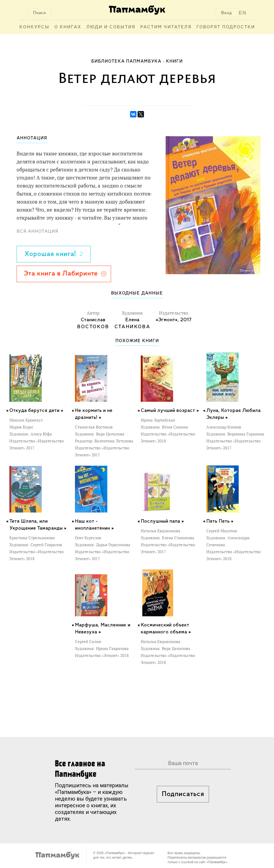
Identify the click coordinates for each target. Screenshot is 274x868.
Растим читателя (166, 27)
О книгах (68, 27)
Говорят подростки (226, 27)
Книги (174, 61)
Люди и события (111, 27)
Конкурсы (34, 27)
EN (243, 13)
